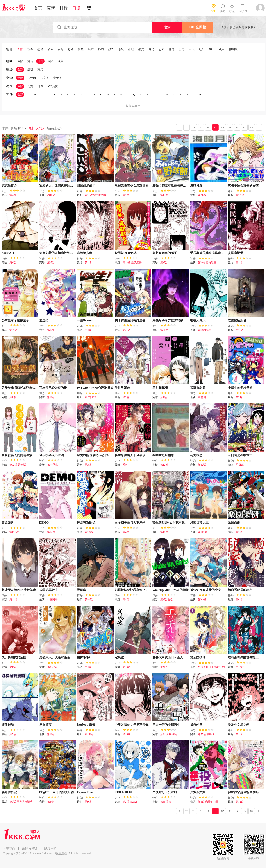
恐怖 (161, 49)
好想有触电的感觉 (165, 253)
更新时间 (19, 128)
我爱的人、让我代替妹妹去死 (59, 186)
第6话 (239, 600)
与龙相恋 (196, 455)
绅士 (212, 49)
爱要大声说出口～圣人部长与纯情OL (178, 657)
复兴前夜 (45, 725)
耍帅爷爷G (84, 657)
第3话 (88, 465)
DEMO (44, 523)
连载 (30, 69)
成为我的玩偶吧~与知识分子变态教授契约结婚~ (109, 455)
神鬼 (171, 49)
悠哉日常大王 (199, 523)
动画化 (51, 195)
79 (201, 128)
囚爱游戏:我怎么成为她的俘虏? (23, 388)
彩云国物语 (198, 657)
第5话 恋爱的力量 (208, 802)
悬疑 (121, 49)
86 (252, 128)
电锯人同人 (198, 320)
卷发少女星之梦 (239, 725)
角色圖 (202, 397)
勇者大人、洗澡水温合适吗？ (59, 657)
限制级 (233, 49)
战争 (111, 49)
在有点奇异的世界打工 (243, 657)
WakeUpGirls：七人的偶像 (171, 590)
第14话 (89, 734)
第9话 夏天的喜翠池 (21, 802)
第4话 (126, 532)
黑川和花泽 (160, 388)
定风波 (119, 657)
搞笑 (141, 49)
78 (194, 128)
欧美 (61, 61)
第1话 (126, 195)
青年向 (58, 78)
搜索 (167, 27)
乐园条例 (234, 523)
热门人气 (37, 128)
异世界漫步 (122, 388)
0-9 (201, 95)
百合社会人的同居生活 (17, 455)
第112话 (203, 532)
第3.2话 (240, 195)
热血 (30, 49)
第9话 (126, 600)
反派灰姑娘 (198, 792)
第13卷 (89, 532)
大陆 (50, 61)
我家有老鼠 (198, 388)
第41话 (89, 600)
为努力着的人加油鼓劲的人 (58, 253)
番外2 (164, 667)
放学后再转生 (48, 590)
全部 (20, 49)
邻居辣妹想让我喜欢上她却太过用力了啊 (142, 590)
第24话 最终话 (169, 734)
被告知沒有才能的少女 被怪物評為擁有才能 (220, 590)
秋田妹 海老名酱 (126, 253)
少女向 (45, 78)
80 (208, 128)
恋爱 (40, 49)
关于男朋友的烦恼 (14, 657)
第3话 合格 (167, 600)
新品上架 (55, 128)
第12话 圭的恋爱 (132, 263)
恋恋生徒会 (9, 186)
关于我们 (9, 849)
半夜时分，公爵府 (165, 792)
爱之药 (44, 320)
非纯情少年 (85, 253)
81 (215, 128)
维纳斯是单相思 (163, 455)
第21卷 (202, 195)
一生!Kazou (85, 320)
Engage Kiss (85, 792)
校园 (50, 49)
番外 (125, 465)
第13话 (127, 667)
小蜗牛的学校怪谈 (240, 388)
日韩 (40, 61)
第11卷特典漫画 (207, 263)
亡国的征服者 (237, 320)
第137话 (14, 532)
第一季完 (52, 465)
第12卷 (164, 465)
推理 (131, 49)
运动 (202, 49)
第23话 (13, 600)
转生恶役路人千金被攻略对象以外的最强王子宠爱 (148, 455)
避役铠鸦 (8, 725)
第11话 (240, 330)
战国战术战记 (86, 186)
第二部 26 (90, 397)
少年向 (32, 78)
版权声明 (50, 849)
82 (223, 128)
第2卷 (13, 195)
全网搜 (198, 27)
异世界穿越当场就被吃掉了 (246, 792)
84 (237, 128)
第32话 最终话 (18, 465)
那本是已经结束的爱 (53, 388)
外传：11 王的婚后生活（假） (215, 667)
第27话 (13, 330)
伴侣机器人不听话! (52, 455)
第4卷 (88, 330)
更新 (51, 8)
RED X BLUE (124, 792)
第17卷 (164, 195)
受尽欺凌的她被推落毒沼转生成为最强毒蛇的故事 (224, 253)
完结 (40, 69)
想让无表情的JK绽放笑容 (19, 590)
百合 (61, 49)
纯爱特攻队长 (86, 523)
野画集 (82, 590)
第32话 (202, 465)
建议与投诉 (30, 849)
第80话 (164, 330)
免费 (30, 86)
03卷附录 (52, 600)
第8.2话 (202, 600)
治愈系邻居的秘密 (240, 590)
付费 (40, 86)
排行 (64, 8)
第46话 (127, 734)
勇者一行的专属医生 (166, 725)
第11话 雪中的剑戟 (96, 195)
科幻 (101, 49)
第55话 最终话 (206, 734)
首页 (38, 8)
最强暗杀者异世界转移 (168, 320)
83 (230, 128)
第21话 (127, 330)
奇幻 (151, 49)
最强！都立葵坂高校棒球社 (171, 186)
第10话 (164, 532)
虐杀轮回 (196, 725)
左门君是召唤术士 (240, 455)
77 (186, 128)
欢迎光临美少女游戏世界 (132, 186)
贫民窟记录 (236, 253)
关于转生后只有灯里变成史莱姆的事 (139, 320)
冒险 (81, 49)
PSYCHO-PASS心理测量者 (95, 388)
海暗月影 (196, 186)
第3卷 (50, 802)
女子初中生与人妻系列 (130, 523)
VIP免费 (53, 86)
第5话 (13, 734)
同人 (192, 49)
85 (244, 128)
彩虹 (71, 49)
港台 (30, 61)
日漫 (76, 8)
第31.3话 (52, 667)
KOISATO (9, 253)
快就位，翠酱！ (88, 725)
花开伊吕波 (9, 792)
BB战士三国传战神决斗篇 (57, 792)
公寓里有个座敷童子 (15, 320)
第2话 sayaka (130, 802)
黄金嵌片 (8, 523)
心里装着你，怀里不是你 (132, 725)
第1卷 (13, 397)
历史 (182, 49)
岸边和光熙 (205, 330)
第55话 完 (166, 802)
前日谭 (240, 465)
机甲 (222, 49)
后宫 (91, 49)
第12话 (51, 532)
